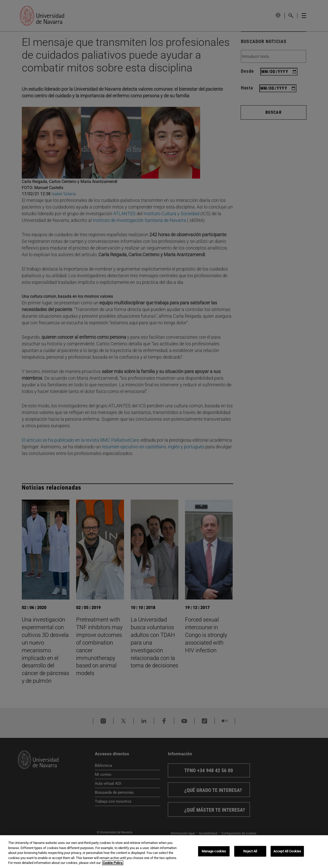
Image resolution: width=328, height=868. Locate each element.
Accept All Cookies (287, 855)
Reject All (250, 855)
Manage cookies (214, 855)
